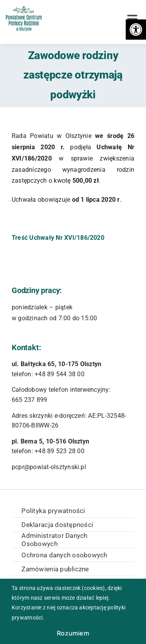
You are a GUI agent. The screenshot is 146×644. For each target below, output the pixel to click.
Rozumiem (73, 633)
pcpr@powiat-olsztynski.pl (49, 467)
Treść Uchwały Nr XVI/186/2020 (58, 238)
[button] (136, 30)
